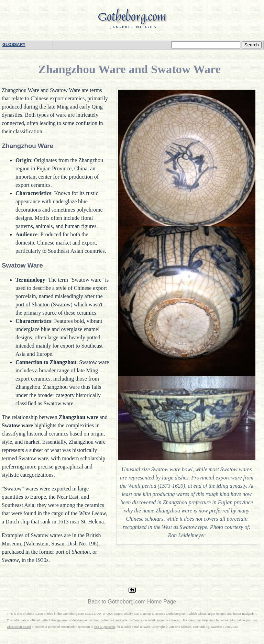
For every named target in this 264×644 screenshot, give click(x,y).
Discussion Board (19, 627)
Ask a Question (104, 627)
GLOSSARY (14, 45)
